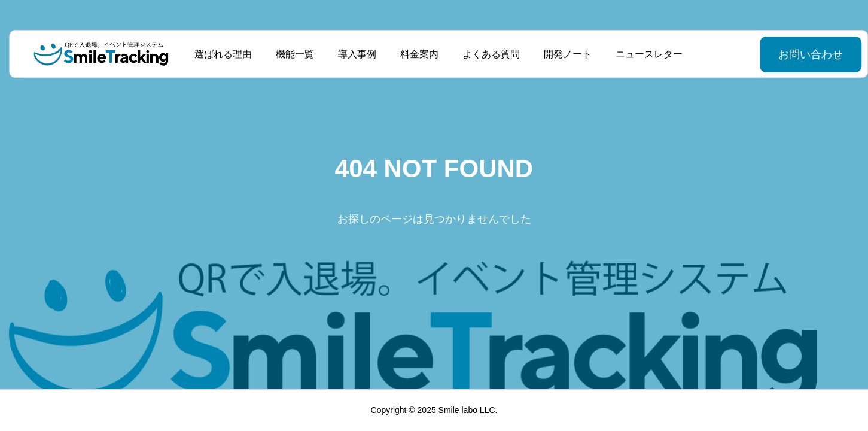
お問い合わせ (781, 54)
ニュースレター (645, 54)
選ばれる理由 (219, 54)
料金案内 (415, 54)
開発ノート (564, 54)
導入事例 (353, 54)
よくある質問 (487, 54)
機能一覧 (291, 54)
